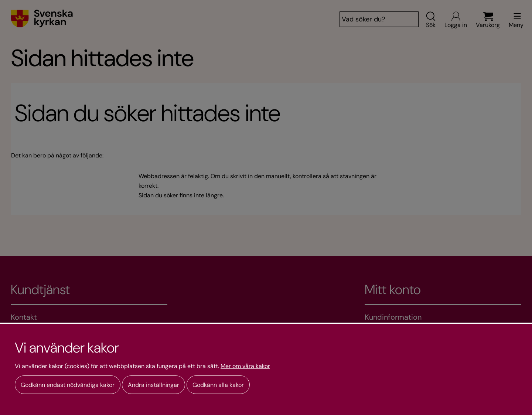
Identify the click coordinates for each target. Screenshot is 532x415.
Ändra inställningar (154, 385)
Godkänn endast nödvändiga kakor (68, 385)
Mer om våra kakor (245, 366)
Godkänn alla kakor (218, 385)
